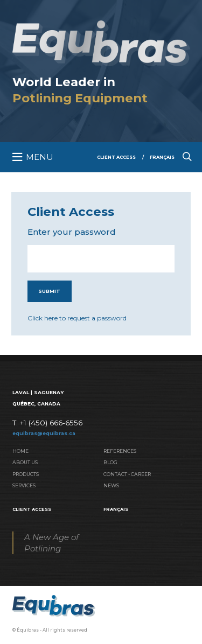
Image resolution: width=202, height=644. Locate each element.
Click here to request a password (77, 318)
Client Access (116, 157)
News (111, 485)
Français (162, 157)
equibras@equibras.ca (44, 433)
